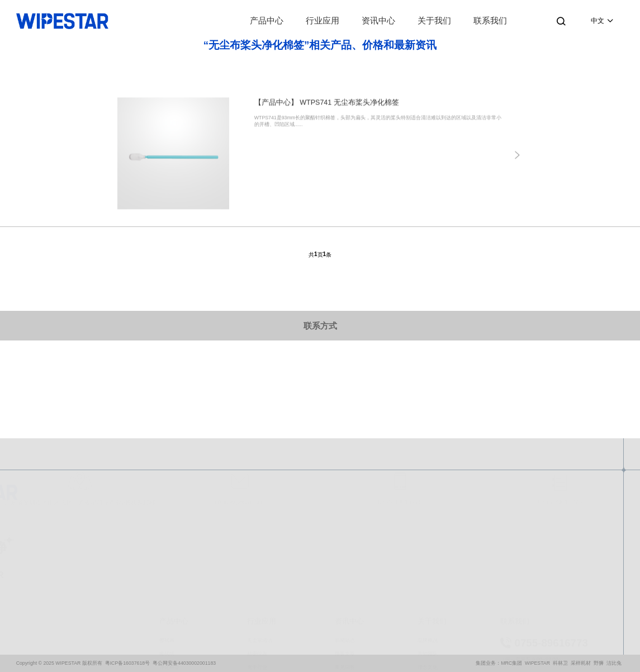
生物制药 (257, 637)
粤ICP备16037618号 (128, 663)
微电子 (255, 623)
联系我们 (490, 21)
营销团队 (428, 596)
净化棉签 (169, 610)
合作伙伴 (428, 637)
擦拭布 (167, 583)
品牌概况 (428, 583)
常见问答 (345, 610)
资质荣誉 (428, 623)
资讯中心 (378, 21)
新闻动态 (345, 583)
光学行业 (257, 610)
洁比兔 (614, 663)
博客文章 (345, 596)
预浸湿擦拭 (172, 623)
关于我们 (434, 21)
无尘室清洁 (260, 583)
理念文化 (428, 610)
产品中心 (267, 21)
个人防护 (169, 637)
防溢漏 (167, 651)
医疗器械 (257, 651)
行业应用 (323, 21)
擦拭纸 (167, 596)
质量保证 (428, 651)
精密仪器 (257, 596)
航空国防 (257, 664)
